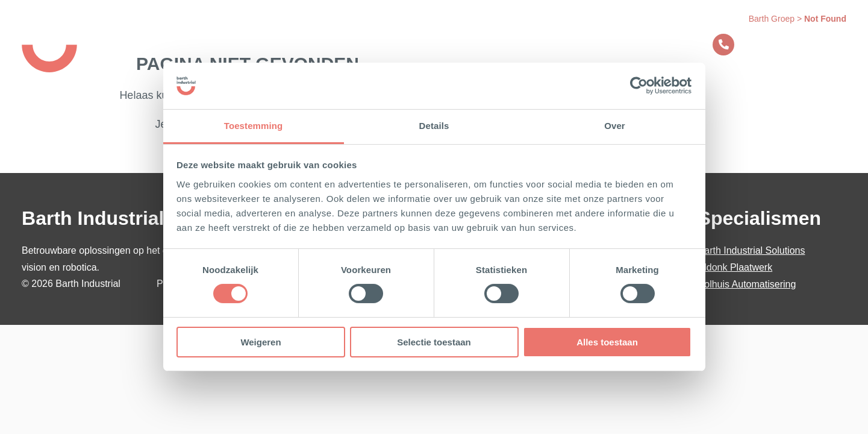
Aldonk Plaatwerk (735, 267)
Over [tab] (615, 126)
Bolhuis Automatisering (747, 284)
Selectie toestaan (434, 342)
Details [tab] (434, 126)
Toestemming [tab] (254, 126)
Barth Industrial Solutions (752, 250)
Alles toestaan (607, 342)
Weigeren (261, 342)
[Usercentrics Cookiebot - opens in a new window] (639, 86)
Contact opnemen (769, 45)
